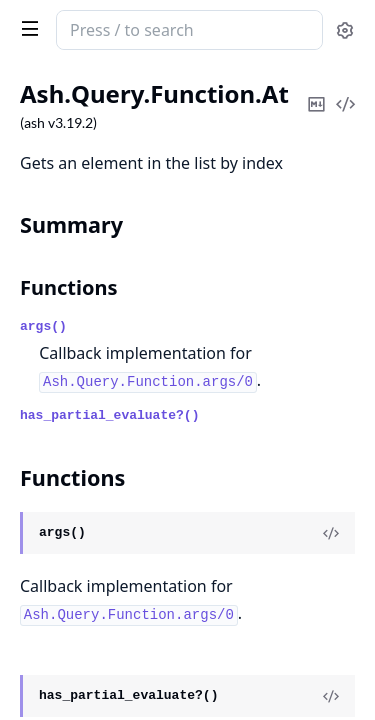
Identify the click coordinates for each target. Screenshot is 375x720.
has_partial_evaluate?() (109, 415)
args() (43, 326)
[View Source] (331, 533)
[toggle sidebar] (26, 28)
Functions (69, 287)
